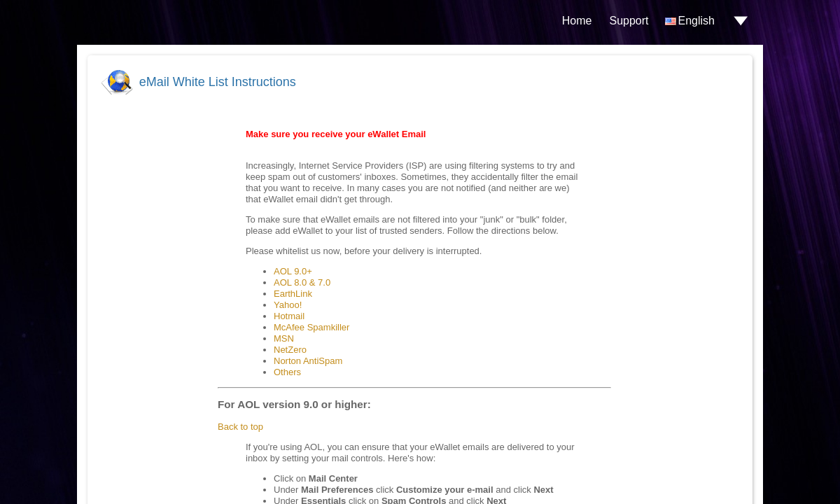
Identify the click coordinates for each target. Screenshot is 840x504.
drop (741, 21)
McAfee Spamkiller (311, 327)
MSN (284, 338)
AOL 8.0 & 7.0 (302, 282)
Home (577, 21)
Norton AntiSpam (308, 361)
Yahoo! (288, 305)
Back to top (240, 427)
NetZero (290, 350)
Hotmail (289, 316)
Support (629, 21)
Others (287, 372)
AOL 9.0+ (293, 271)
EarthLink (293, 294)
